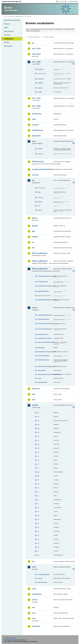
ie (38, 488)
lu (38, 508)
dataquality (36, 136)
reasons (40, 88)
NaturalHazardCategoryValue (45, 352)
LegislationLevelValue (45, 338)
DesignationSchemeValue (45, 324)
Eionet (12, 16)
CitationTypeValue (43, 319)
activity (40, 149)
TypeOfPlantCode (43, 291)
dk (38, 448)
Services (7, 42)
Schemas (7, 35)
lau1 (34, 394)
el (38, 456)
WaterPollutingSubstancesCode (45, 300)
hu (38, 484)
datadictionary (38, 130)
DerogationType (43, 282)
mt (38, 516)
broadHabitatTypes (44, 574)
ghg (33, 231)
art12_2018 (36, 54)
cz (38, 440)
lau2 (34, 400)
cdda (34, 119)
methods (40, 83)
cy (38, 436)
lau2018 (35, 405)
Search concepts (49, 37)
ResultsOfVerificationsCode (45, 286)
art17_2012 (36, 98)
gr (38, 476)
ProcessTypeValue (43, 356)
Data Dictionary (19, 16)
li (38, 500)
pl (38, 523)
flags (39, 192)
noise (34, 589)
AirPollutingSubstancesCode (45, 276)
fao (33, 180)
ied (33, 248)
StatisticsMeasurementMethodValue (45, 374)
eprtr (34, 141)
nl (38, 519)
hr (38, 480)
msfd (34, 567)
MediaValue (41, 348)
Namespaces (8, 46)
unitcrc (40, 210)
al (38, 413)
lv (38, 512)
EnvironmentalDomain (45, 329)
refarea (40, 202)
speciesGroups (42, 582)
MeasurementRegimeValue (45, 342)
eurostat (35, 175)
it (38, 496)
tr (38, 551)
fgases (35, 218)
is (38, 492)
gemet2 (35, 226)
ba (38, 421)
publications (37, 594)
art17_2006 (36, 62)
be (38, 425)
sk (38, 547)
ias (33, 242)
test (33, 607)
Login (59, 1)
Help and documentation (12, 20)
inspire (35, 308)
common (35, 125)
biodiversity (37, 114)
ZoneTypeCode (42, 382)
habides (35, 237)
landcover (36, 389)
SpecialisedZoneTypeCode (45, 366)
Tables (6, 28)
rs (38, 535)
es (38, 460)
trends (40, 92)
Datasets (7, 24)
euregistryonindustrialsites (42, 169)
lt (38, 504)
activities (40, 69)
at (38, 417)
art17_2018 (36, 106)
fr (38, 468)
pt (38, 527)
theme (40, 378)
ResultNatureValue (43, 360)
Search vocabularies (34, 37)
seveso (35, 600)
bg (38, 428)
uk (38, 555)
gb (38, 472)
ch (38, 432)
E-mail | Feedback (10, 638)
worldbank (36, 626)
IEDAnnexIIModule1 (40, 253)
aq (33, 43)
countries (41, 79)
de (38, 444)
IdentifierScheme (43, 334)
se (38, 539)
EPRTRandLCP (38, 162)
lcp (33, 561)
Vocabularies (8, 39)
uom (34, 613)
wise (34, 618)
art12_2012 (36, 49)
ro (38, 531)
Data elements (9, 31)
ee (38, 452)
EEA (12, 1)
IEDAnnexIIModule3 (40, 261)
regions (40, 578)
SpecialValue (42, 370)
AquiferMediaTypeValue (45, 315)
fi (38, 464)
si (38, 543)
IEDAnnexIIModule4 (40, 269)
